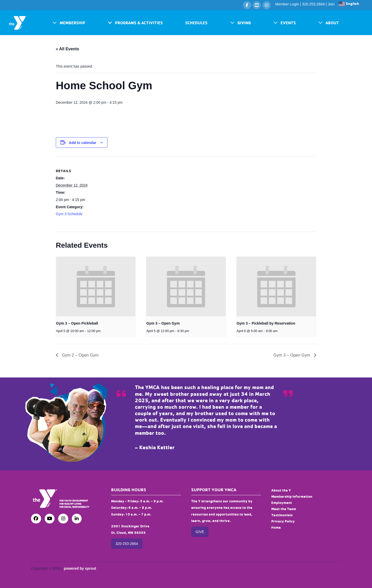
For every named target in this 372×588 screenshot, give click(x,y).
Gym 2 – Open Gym (80, 355)
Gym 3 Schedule (69, 214)
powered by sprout (80, 568)
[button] (69, 23)
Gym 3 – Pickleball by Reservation (266, 323)
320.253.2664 (313, 4)
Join (331, 4)
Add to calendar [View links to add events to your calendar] (83, 143)
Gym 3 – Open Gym (163, 323)
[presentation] (96, 286)
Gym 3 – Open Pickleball (77, 323)
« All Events (67, 49)
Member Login (287, 4)
